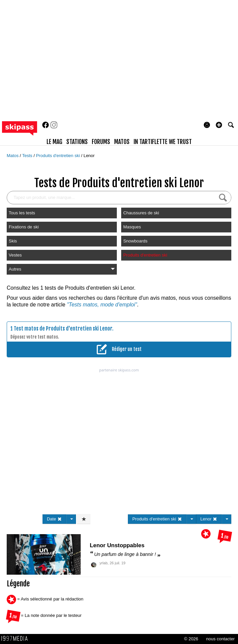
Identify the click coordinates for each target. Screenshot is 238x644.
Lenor (89, 156)
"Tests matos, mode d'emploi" (102, 305)
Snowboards (135, 241)
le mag (54, 142)
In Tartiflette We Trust (163, 142)
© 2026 (191, 639)
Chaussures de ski (141, 213)
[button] (219, 125)
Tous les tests (22, 213)
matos (122, 142)
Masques (132, 227)
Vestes (15, 255)
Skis (13, 241)
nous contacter (220, 639)
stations (77, 142)
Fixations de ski (24, 227)
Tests (28, 156)
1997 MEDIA (16, 639)
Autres (62, 269)
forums (101, 142)
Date (54, 519)
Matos (13, 156)
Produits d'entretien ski (58, 156)
